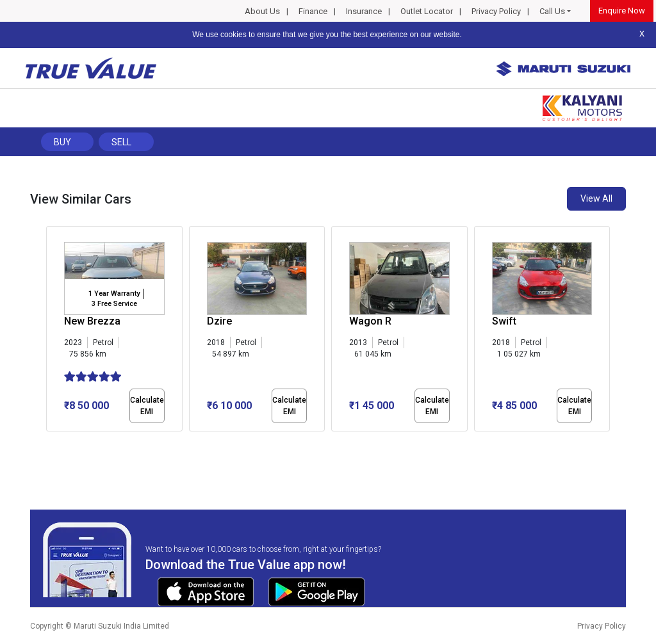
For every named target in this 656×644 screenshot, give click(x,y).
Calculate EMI (147, 406)
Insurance (364, 11)
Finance (313, 11)
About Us (262, 11)
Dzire (219, 321)
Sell (121, 142)
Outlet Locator (427, 11)
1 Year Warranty (114, 294)
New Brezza (92, 321)
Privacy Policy (496, 11)
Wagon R (370, 321)
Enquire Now (622, 11)
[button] (50, 442)
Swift (504, 321)
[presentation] (53, 332)
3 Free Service (114, 304)
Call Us (552, 11)
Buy (62, 142)
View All (596, 198)
